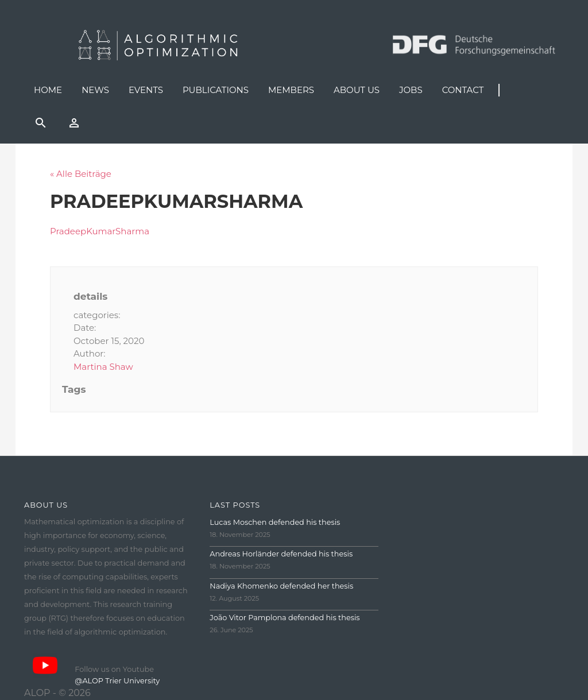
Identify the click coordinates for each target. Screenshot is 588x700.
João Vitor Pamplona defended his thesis (285, 618)
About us (357, 90)
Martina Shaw (103, 367)
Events (146, 90)
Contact (463, 90)
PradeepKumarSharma (100, 231)
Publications (216, 90)
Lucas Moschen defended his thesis (275, 522)
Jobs (411, 90)
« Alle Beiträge (81, 174)
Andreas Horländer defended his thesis (281, 554)
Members (291, 90)
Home (48, 90)
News (95, 90)
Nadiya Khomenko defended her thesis (281, 586)
